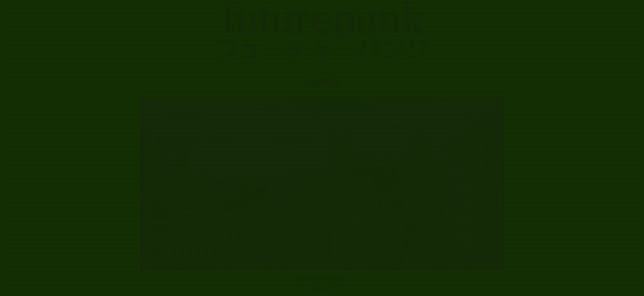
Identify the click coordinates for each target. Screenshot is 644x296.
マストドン (339, 278)
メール (315, 278)
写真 (298, 278)
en (328, 289)
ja (316, 289)
